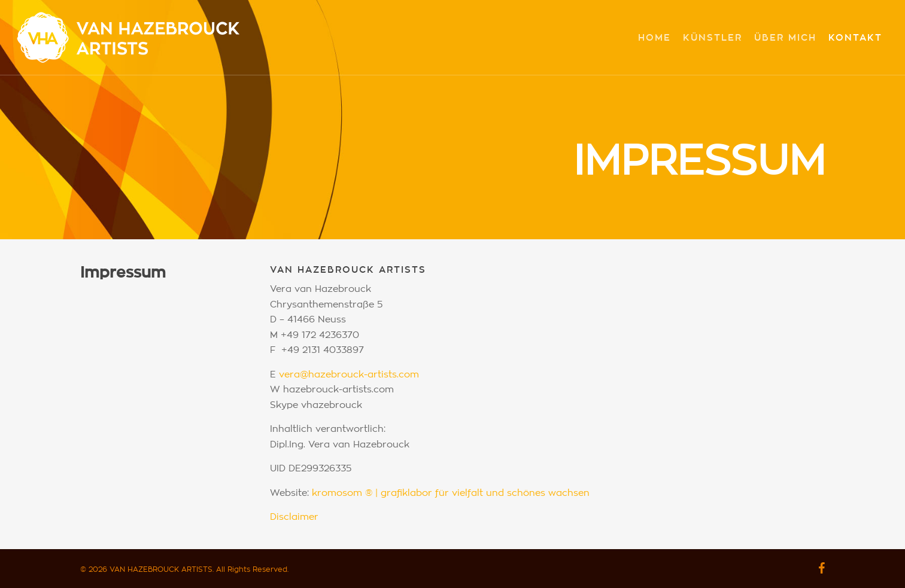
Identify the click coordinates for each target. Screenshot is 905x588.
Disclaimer (294, 517)
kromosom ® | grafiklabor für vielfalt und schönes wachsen (451, 493)
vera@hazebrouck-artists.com (349, 375)
